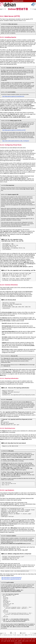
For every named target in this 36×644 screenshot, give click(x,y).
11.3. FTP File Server (31, 634)
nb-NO (12, 641)
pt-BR (19, 641)
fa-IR (24, 639)
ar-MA (2, 639)
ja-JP (5, 641)
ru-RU (27, 641)
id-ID (34, 639)
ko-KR (9, 641)
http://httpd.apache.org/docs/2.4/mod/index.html (13, 96)
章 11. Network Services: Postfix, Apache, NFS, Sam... (14, 634)
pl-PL (16, 641)
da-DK (6, 639)
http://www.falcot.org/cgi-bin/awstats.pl (11, 579)
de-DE (10, 639)
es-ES (21, 639)
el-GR (13, 639)
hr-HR (31, 639)
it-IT (2, 641)
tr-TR (30, 641)
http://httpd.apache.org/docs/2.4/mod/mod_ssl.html (14, 130)
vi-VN (33, 641)
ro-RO (23, 641)
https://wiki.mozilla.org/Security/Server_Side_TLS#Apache (16, 141)
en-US (17, 639)
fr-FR (27, 639)
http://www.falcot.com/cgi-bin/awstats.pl (11, 578)
